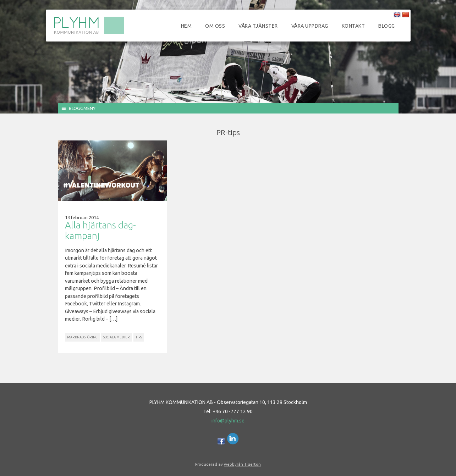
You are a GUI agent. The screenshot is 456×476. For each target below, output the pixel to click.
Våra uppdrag (310, 26)
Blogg (387, 26)
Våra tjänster (258, 26)
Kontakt (353, 26)
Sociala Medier (117, 337)
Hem (186, 26)
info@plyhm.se (228, 421)
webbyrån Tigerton (242, 464)
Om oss (215, 26)
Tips (139, 337)
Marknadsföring (82, 337)
